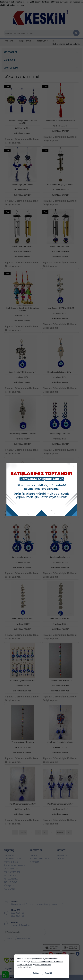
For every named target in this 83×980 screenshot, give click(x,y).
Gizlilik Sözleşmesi (25, 964)
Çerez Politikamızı (43, 964)
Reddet (36, 973)
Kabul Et (48, 973)
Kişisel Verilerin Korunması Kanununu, (47, 962)
